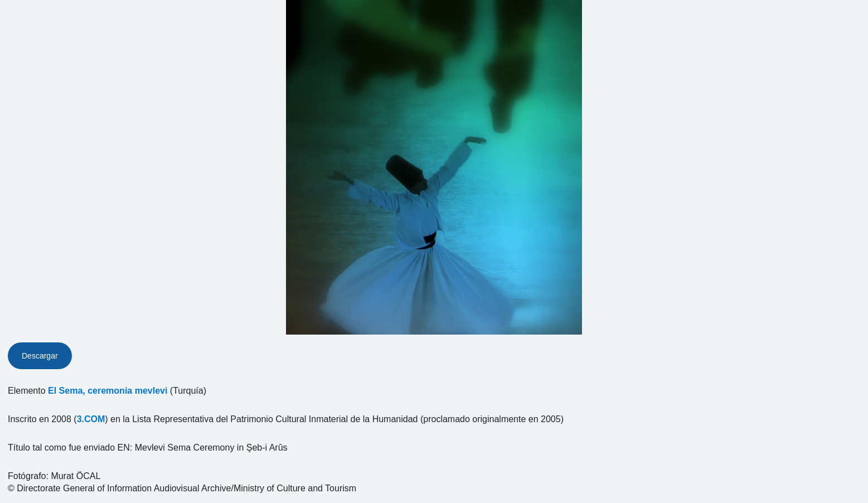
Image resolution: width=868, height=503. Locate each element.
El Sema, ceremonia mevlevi (108, 391)
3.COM (91, 419)
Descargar (40, 356)
